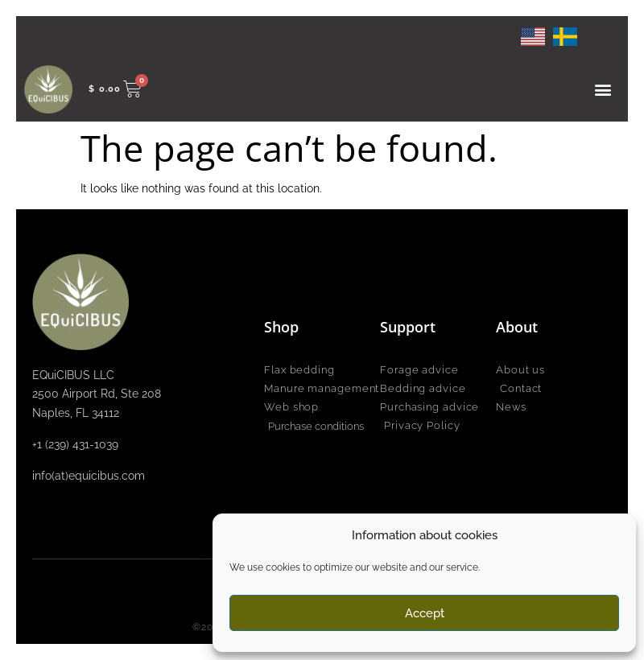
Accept (425, 613)
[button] (603, 89)
